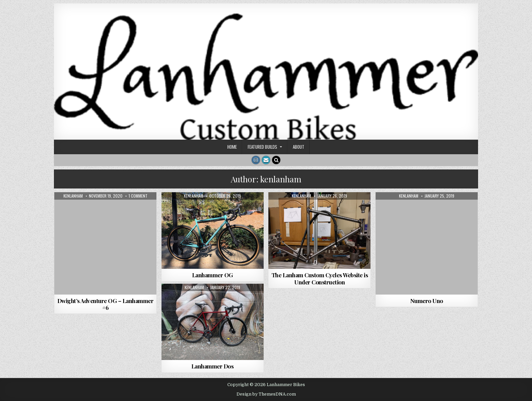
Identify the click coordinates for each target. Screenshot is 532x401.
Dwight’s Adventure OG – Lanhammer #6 (106, 304)
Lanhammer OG (213, 275)
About (299, 147)
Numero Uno (427, 301)
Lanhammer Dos (213, 366)
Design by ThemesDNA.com (266, 394)
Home (232, 147)
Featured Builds (262, 147)
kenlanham (73, 196)
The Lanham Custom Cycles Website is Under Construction (320, 278)
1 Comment (138, 196)
